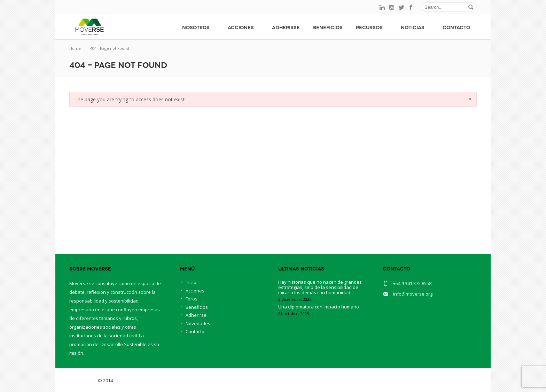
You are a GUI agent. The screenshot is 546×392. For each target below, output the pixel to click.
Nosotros (198, 28)
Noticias (415, 28)
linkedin (382, 7)
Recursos (372, 28)
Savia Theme (83, 381)
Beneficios (328, 28)
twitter (401, 7)
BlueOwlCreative (139, 381)
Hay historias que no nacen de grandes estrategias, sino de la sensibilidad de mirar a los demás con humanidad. (320, 287)
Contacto (456, 28)
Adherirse (286, 28)
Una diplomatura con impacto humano (319, 307)
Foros (192, 299)
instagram (392, 7)
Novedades (198, 323)
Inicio (191, 282)
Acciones (243, 28)
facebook (411, 7)
